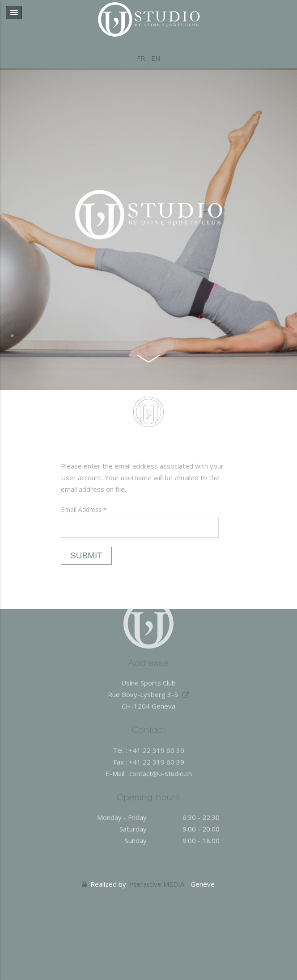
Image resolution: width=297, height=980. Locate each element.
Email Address (84, 509)
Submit (86, 555)
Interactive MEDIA (156, 884)
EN (156, 58)
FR (142, 58)
